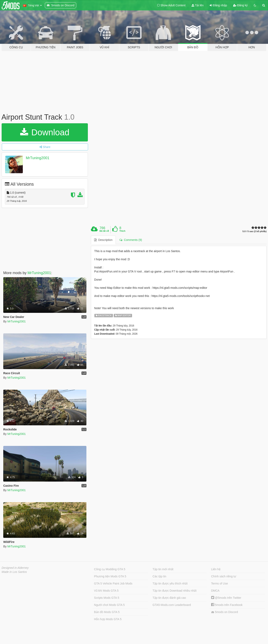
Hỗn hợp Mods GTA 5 (108, 619)
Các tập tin (159, 576)
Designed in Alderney (15, 568)
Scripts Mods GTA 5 (106, 598)
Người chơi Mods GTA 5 (109, 605)
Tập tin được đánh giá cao (169, 598)
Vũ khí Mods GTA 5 (106, 591)
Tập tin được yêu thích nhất (170, 583)
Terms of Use (219, 583)
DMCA (215, 591)
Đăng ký (240, 5)
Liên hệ (216, 569)
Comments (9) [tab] (131, 240)
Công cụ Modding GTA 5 (110, 569)
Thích (122, 231)
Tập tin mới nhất (163, 569)
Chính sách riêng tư (224, 576)
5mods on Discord (225, 612)
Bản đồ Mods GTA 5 (107, 612)
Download (45, 132)
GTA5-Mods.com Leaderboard (172, 605)
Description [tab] (103, 240)
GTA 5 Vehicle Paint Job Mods (113, 583)
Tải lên (198, 5)
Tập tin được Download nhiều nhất (175, 591)
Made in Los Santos (14, 572)
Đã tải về (104, 231)
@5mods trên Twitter (226, 598)
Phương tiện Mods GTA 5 (110, 576)
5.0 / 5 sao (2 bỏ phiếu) (255, 231)
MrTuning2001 (38, 158)
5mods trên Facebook (227, 605)
